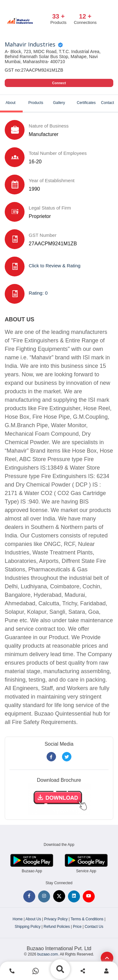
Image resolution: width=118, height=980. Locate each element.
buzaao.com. (48, 954)
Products (36, 103)
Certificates (86, 103)
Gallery (59, 103)
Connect (59, 83)
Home (18, 919)
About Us (33, 919)
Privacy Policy (56, 919)
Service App (86, 871)
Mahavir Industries (30, 45)
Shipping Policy (28, 927)
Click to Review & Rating (54, 266)
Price (77, 927)
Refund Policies (57, 927)
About (11, 103)
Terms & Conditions (87, 919)
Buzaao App (32, 871)
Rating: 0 (38, 293)
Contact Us (94, 927)
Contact (107, 103)
